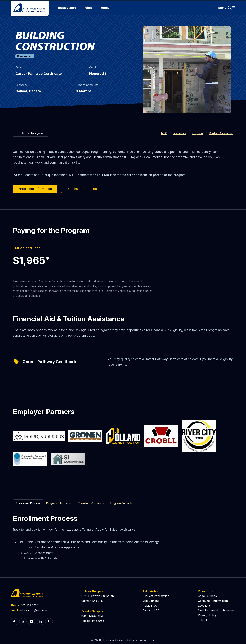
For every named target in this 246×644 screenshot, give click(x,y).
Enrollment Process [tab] (28, 503)
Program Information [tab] (59, 503)
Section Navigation (31, 133)
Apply (105, 8)
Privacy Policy (207, 615)
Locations (204, 606)
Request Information (82, 189)
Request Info (66, 8)
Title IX (203, 620)
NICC (164, 133)
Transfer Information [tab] (91, 503)
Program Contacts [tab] (121, 503)
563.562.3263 (30, 605)
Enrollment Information (35, 189)
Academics (180, 133)
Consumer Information (213, 601)
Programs (198, 133)
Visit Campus (151, 601)
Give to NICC (151, 610)
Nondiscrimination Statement (217, 610)
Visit (88, 8)
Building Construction (221, 133)
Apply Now (150, 606)
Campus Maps (207, 596)
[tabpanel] (123, 538)
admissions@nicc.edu (33, 610)
